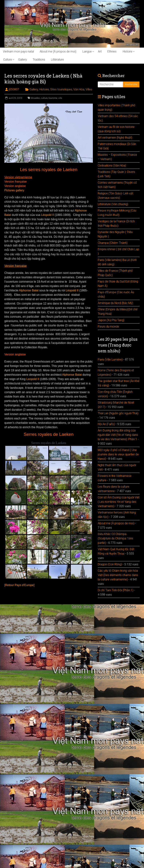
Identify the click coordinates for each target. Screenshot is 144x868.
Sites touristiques (61, 89)
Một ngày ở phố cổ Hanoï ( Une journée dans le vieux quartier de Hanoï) (118, 454)
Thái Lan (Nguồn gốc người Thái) (118, 413)
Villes (89, 89)
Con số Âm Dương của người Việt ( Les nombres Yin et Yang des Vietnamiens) (119, 502)
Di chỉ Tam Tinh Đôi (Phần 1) (116, 590)
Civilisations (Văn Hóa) (112, 165)
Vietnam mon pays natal (18, 52)
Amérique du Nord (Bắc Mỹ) (115, 303)
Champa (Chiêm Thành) (113, 243)
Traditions (39, 60)
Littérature (57, 60)
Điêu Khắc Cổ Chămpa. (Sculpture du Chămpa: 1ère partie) (115, 538)
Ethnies (112, 52)
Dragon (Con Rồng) (110, 564)
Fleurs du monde (108, 327)
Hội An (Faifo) (106, 424)
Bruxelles (35, 98)
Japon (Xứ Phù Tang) (111, 320)
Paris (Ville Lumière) (110, 360)
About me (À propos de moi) (58, 52)
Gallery (23, 60)
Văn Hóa (79, 89)
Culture (8, 60)
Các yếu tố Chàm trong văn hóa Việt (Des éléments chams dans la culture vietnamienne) (118, 575)
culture (44, 98)
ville (60, 98)
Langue (87, 52)
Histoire (128, 52)
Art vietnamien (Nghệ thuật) (115, 138)
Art (100, 52)
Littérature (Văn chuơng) (113, 204)
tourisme (53, 98)
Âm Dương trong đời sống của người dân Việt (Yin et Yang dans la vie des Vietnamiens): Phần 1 (118, 435)
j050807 (14, 89)
